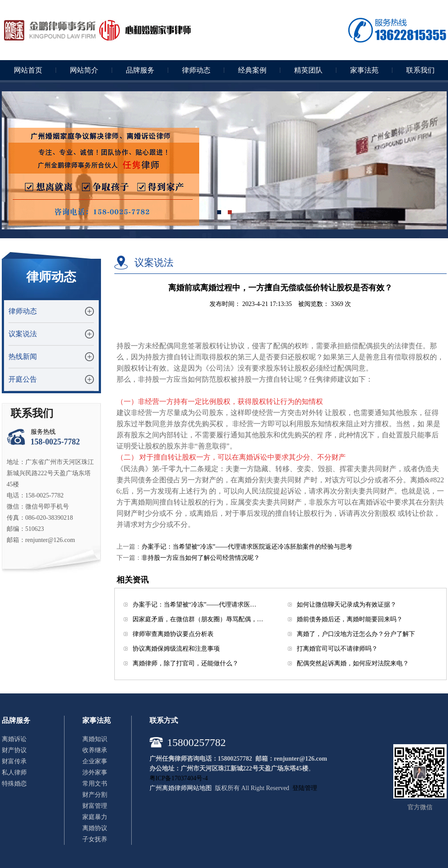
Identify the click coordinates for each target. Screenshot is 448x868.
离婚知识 (95, 739)
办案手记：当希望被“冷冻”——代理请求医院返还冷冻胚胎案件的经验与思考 (247, 547)
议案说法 (23, 334)
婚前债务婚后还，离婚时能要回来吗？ (350, 619)
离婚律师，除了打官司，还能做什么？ (186, 663)
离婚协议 (95, 828)
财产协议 (14, 750)
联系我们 (420, 70)
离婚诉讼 (14, 739)
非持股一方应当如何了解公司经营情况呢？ (201, 558)
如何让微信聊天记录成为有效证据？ (347, 605)
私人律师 (14, 772)
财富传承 (14, 761)
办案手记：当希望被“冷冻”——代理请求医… (194, 605)
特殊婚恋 (14, 784)
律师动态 (196, 70)
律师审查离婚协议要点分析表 (173, 634)
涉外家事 (95, 772)
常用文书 (95, 784)
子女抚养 (95, 839)
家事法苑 (364, 70)
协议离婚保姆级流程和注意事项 (176, 649)
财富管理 (95, 806)
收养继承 (95, 750)
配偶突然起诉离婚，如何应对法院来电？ (353, 663)
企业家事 (95, 761)
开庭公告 (23, 379)
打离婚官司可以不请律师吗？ (337, 649)
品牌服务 (140, 70)
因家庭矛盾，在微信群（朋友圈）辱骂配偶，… (198, 619)
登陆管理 (305, 788)
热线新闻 (23, 357)
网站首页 (28, 70)
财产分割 (95, 795)
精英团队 (308, 70)
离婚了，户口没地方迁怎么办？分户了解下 (356, 634)
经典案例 (252, 70)
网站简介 (84, 70)
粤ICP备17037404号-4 (179, 778)
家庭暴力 (95, 817)
